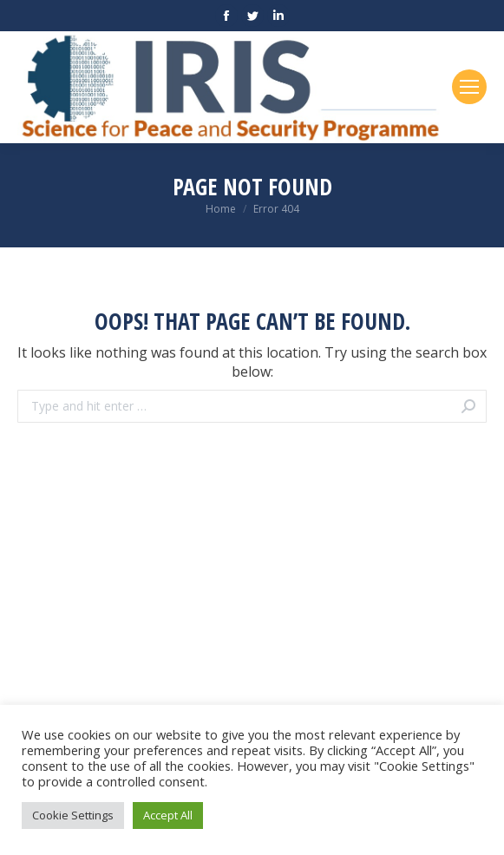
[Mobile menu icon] (469, 87)
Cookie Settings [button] (73, 815)
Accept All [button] (168, 815)
